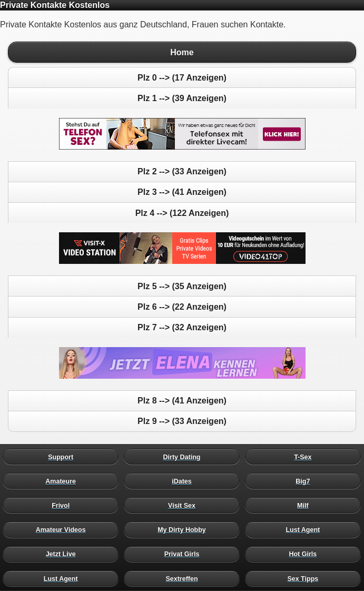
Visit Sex (184, 506)
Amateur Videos (63, 530)
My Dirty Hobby (184, 530)
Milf (306, 506)
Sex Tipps (306, 578)
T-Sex (306, 457)
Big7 (306, 481)
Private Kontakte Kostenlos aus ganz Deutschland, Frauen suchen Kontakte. (182, 295)
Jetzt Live (63, 554)
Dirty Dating (184, 457)
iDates (184, 481)
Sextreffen (184, 578)
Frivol (63, 506)
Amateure (63, 481)
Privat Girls (184, 554)
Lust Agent (306, 530)
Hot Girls (306, 554)
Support (63, 457)
